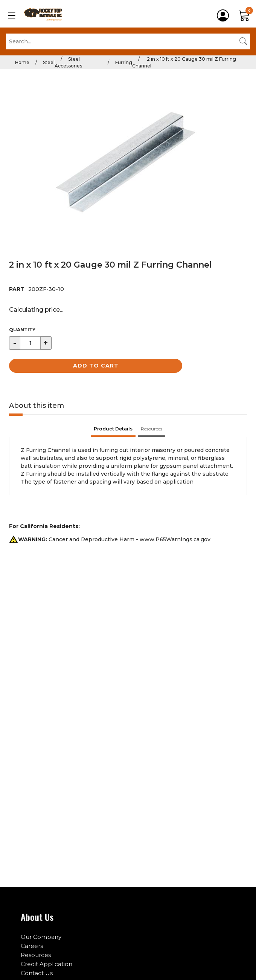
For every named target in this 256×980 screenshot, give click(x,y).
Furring (124, 62)
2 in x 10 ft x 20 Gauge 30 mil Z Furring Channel (184, 62)
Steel (49, 62)
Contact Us (37, 973)
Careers (32, 946)
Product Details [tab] (113, 429)
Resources (36, 955)
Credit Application (46, 964)
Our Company (41, 937)
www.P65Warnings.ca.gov (175, 539)
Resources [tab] (152, 429)
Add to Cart (96, 366)
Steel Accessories (68, 62)
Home (22, 62)
